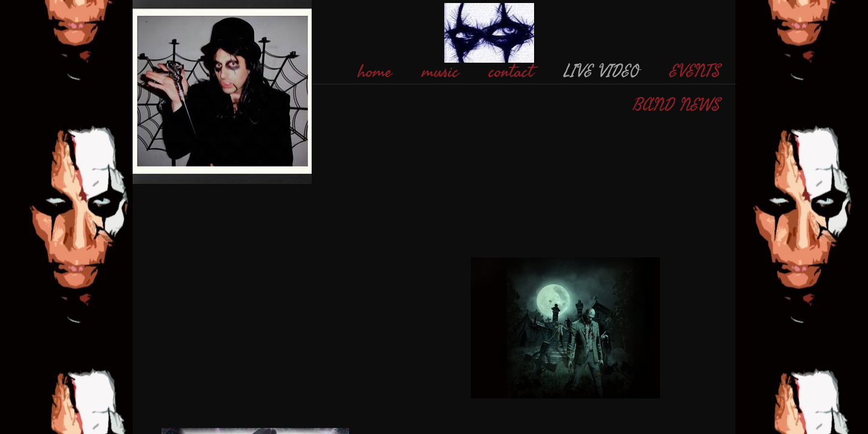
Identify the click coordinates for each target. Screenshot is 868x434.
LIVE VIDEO (602, 72)
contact (511, 72)
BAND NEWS (677, 105)
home (375, 72)
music (440, 72)
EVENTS (695, 72)
